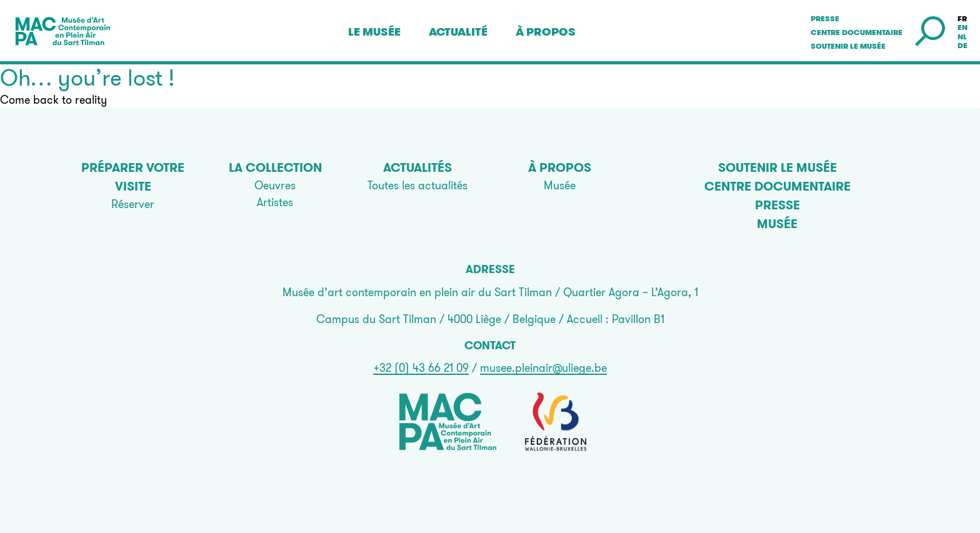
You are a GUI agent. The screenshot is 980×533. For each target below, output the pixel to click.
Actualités (417, 167)
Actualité (458, 32)
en (962, 27)
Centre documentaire (857, 32)
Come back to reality (53, 100)
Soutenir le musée (848, 46)
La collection (275, 167)
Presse (825, 19)
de (962, 46)
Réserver (133, 204)
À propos (546, 32)
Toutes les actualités (417, 185)
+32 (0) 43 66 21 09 (421, 368)
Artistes (275, 202)
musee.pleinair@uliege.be (543, 368)
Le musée (374, 32)
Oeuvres (275, 185)
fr (962, 19)
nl (962, 37)
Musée (560, 185)
